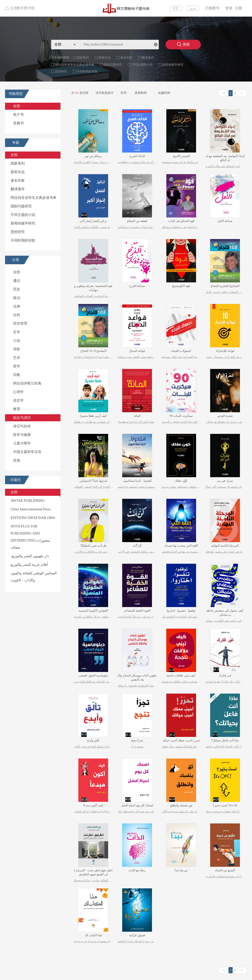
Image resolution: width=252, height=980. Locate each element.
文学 (17, 332)
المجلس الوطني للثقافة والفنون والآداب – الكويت (34, 577)
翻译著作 (148, 58)
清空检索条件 (105, 93)
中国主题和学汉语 (27, 452)
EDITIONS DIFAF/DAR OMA (33, 518)
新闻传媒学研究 (173, 65)
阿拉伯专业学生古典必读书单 (75, 65)
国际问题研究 (113, 65)
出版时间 (164, 93)
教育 (17, 409)
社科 (17, 315)
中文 (176, 8)
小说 (17, 341)
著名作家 (126, 58)
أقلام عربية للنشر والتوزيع (29, 565)
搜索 (183, 44)
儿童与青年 (22, 443)
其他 (17, 460)
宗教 (17, 375)
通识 (17, 281)
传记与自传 (22, 426)
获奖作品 (105, 58)
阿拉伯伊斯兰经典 (27, 383)
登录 (229, 8)
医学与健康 (22, 435)
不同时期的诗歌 (87, 71)
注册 (238, 8)
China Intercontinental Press (31, 509)
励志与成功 (22, 418)
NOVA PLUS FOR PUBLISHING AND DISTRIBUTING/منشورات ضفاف (30, 537)
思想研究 (61, 71)
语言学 (18, 401)
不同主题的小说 (142, 65)
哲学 (17, 366)
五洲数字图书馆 (20, 8)
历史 (17, 289)
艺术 (17, 358)
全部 (17, 106)
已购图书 (212, 8)
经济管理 (20, 324)
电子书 (18, 115)
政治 (17, 298)
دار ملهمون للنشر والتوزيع (30, 556)
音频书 (18, 123)
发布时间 (141, 93)
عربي (193, 8)
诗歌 (17, 349)
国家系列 (83, 58)
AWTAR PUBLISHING (28, 501)
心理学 (18, 392)
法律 (17, 306)
